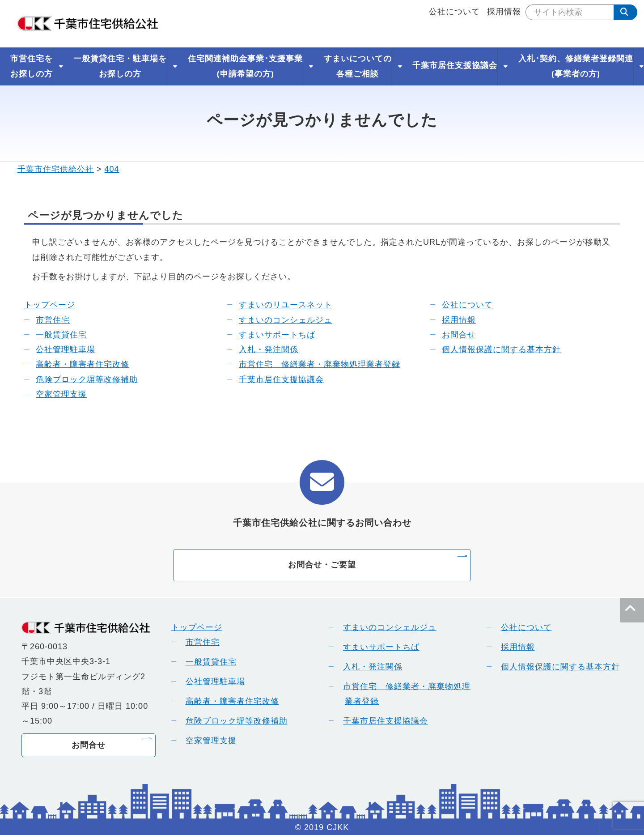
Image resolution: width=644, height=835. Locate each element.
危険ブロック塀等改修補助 (81, 379)
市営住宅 (47, 320)
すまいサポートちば (271, 335)
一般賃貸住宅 (55, 335)
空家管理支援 (55, 394)
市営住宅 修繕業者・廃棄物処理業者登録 (314, 364)
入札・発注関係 (263, 349)
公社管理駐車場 (60, 349)
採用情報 (504, 12)
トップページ (50, 305)
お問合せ (453, 335)
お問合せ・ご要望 (322, 565)
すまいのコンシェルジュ (280, 320)
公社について (454, 12)
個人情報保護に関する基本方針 (496, 349)
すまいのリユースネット (280, 305)
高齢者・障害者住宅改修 (77, 364)
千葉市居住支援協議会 (275, 379)
